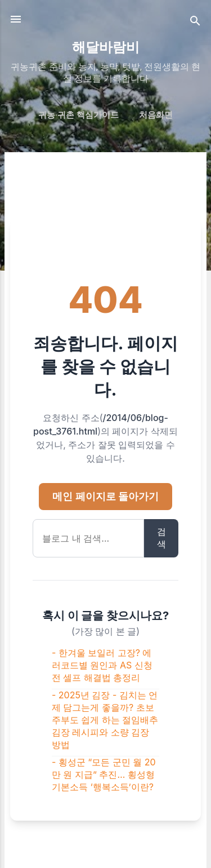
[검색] (195, 23)
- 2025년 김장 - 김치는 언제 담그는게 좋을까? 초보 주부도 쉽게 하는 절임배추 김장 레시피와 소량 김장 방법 (105, 720)
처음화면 (156, 115)
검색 (161, 538)
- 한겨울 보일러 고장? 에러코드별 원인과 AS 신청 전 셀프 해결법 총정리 (102, 665)
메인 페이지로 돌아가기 (105, 496)
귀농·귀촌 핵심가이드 (78, 115)
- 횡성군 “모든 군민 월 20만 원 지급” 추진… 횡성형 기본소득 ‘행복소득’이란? (104, 774)
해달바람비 (106, 47)
